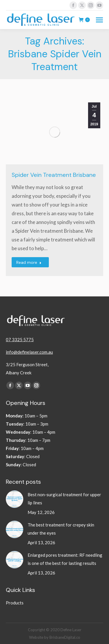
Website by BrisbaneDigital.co (55, 637)
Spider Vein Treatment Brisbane (54, 175)
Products (15, 603)
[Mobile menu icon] (99, 20)
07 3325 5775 (20, 339)
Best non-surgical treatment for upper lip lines (64, 499)
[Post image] (15, 499)
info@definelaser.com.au (29, 352)
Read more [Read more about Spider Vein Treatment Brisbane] (29, 262)
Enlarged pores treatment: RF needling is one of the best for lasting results (65, 559)
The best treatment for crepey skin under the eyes (61, 529)
